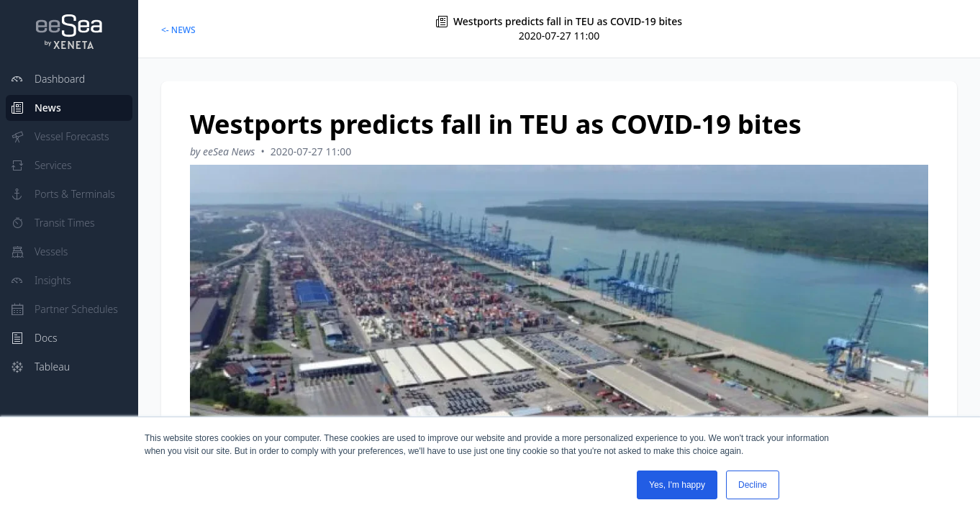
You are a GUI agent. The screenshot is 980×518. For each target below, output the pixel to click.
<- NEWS (178, 30)
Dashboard (48, 79)
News (36, 108)
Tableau (41, 367)
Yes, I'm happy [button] (677, 485)
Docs (34, 338)
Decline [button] (753, 485)
